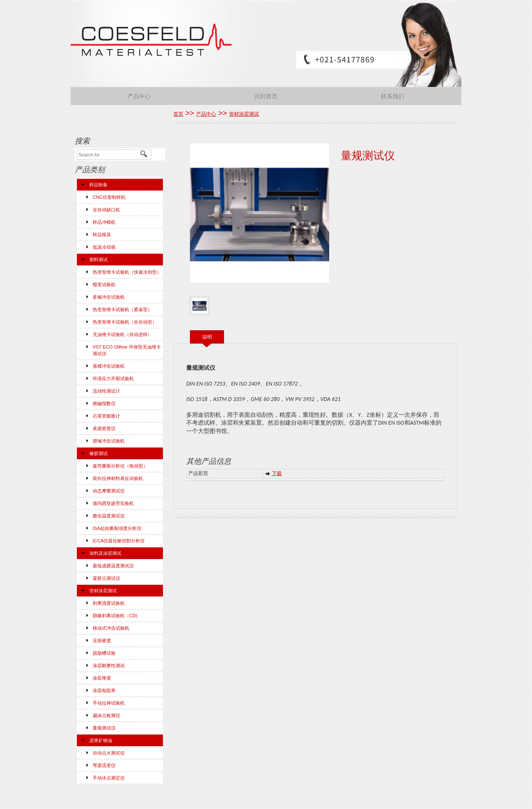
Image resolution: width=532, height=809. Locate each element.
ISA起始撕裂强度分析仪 (117, 528)
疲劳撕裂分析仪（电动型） (120, 466)
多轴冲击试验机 (109, 297)
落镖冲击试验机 (109, 366)
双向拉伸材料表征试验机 (118, 478)
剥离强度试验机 (109, 603)
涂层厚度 (102, 678)
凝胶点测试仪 (106, 578)
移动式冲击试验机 (111, 628)
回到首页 (266, 96)
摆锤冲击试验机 (109, 441)
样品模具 (102, 235)
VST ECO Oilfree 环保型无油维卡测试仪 (127, 350)
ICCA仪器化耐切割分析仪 (119, 541)
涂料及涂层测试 (105, 553)
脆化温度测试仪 (109, 516)
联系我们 (393, 96)
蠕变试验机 (104, 285)
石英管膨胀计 (106, 416)
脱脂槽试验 (104, 653)
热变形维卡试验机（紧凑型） (122, 309)
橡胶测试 (99, 453)
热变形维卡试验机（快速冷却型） (127, 272)
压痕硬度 (102, 641)
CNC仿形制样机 (109, 197)
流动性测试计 (106, 391)
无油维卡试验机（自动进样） (122, 334)
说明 (207, 337)
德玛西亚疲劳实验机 (113, 503)
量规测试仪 (104, 728)
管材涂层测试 (103, 591)
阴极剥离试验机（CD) (115, 616)
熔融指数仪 (104, 403)
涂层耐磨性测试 (109, 666)
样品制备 (99, 185)
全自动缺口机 (106, 210)
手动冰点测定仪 (109, 778)
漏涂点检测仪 (106, 715)
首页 (178, 114)
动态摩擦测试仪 (109, 491)
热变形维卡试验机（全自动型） (125, 322)
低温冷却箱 (104, 247)
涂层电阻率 (104, 690)
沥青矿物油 (101, 740)
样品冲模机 (104, 222)
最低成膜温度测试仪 (113, 566)
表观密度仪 (104, 428)
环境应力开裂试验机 (113, 379)
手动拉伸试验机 (109, 703)
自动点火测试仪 (109, 753)
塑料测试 (99, 260)
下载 (277, 473)
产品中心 (139, 96)
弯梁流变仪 (104, 765)
